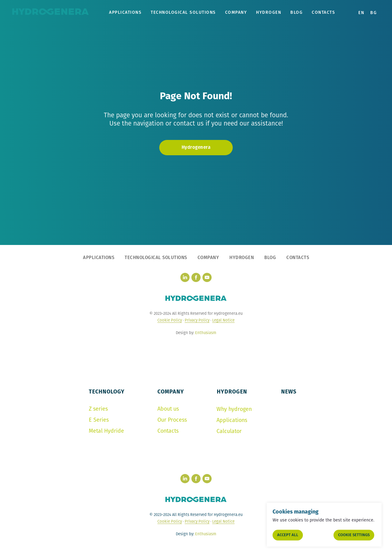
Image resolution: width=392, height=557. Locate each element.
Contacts (323, 12)
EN (361, 13)
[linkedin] (185, 277)
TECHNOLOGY (107, 392)
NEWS (289, 392)
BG (373, 13)
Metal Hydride (106, 431)
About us (168, 409)
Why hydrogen (234, 409)
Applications (232, 420)
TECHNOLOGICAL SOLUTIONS (183, 12)
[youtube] (207, 277)
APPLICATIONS (125, 12)
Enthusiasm (206, 333)
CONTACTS (298, 258)
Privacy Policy (197, 320)
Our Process (172, 420)
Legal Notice (223, 320)
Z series (98, 409)
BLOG (270, 258)
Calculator (229, 431)
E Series (99, 420)
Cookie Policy (170, 320)
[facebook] (196, 277)
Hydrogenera (196, 147)
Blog (296, 12)
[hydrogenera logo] (196, 298)
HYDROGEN (269, 12)
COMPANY (236, 12)
